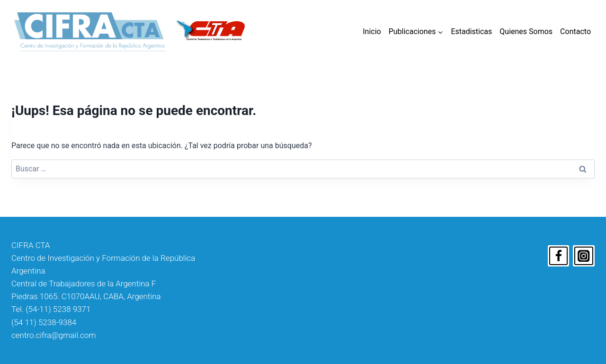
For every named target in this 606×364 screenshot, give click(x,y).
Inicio (372, 31)
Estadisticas (471, 31)
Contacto (575, 31)
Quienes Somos (526, 31)
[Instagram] (584, 256)
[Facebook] (559, 256)
